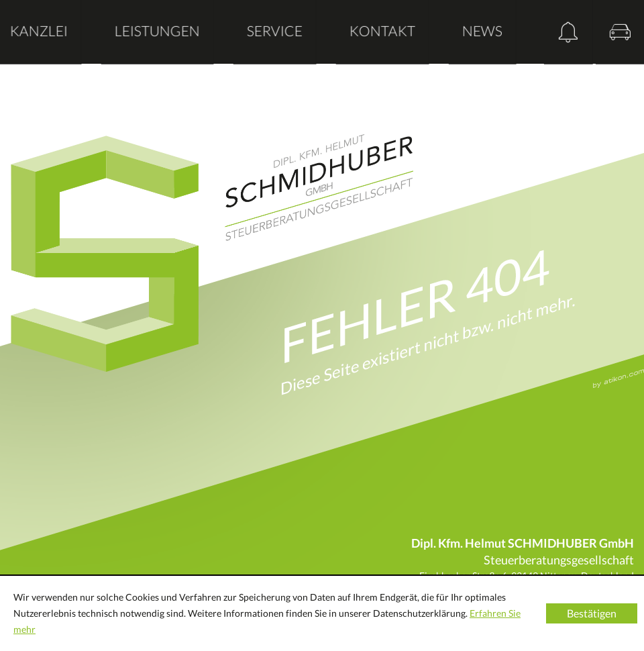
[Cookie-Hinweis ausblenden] (592, 613)
